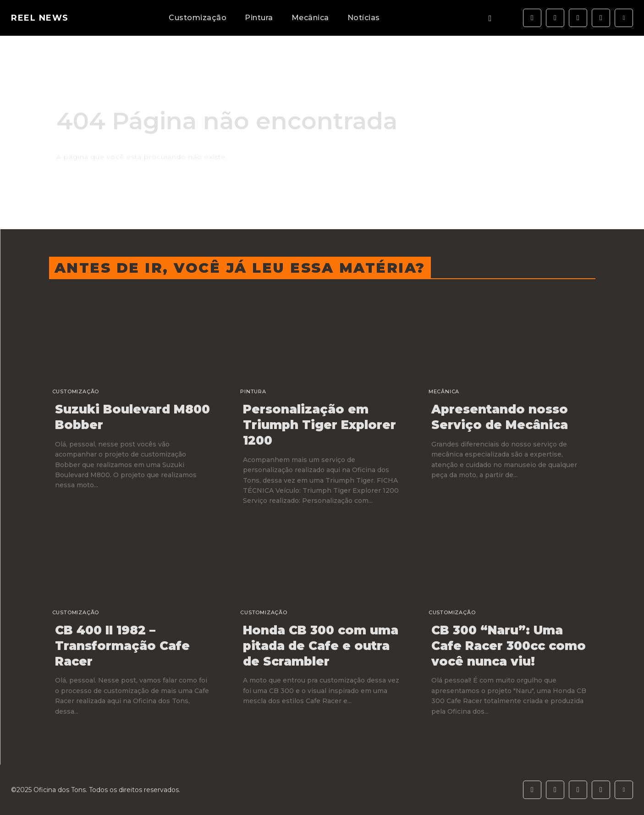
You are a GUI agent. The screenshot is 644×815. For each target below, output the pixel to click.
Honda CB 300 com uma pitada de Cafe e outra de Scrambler (321, 646)
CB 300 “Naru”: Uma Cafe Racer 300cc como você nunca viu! (509, 646)
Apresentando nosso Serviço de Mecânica (500, 417)
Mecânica (444, 391)
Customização (76, 391)
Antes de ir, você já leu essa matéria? (240, 268)
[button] (490, 18)
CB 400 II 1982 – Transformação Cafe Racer (122, 646)
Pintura (253, 391)
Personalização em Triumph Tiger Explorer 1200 (319, 425)
